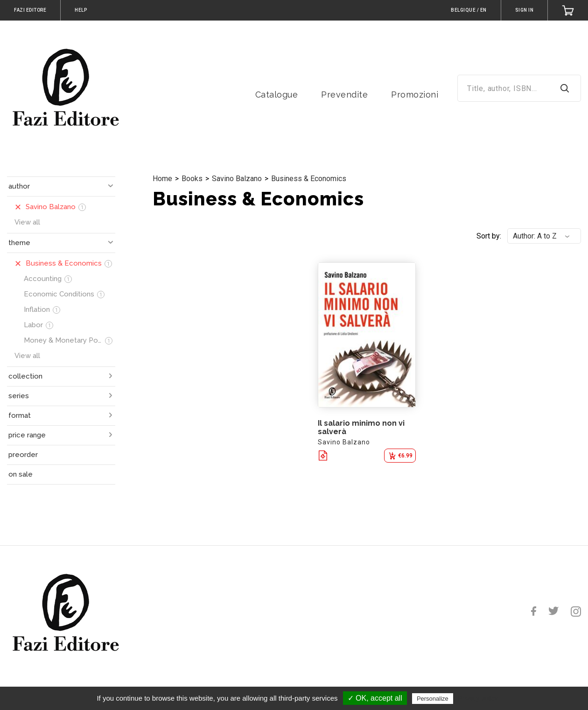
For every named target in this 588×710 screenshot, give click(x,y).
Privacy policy (478, 698)
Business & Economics (309, 179)
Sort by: (489, 236)
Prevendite (344, 95)
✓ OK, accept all (375, 698)
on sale (21, 474)
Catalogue (277, 95)
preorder (23, 455)
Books (192, 179)
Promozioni (415, 95)
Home (162, 179)
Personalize (433, 699)
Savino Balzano (237, 179)
